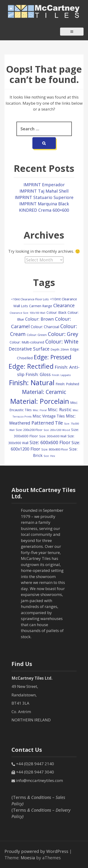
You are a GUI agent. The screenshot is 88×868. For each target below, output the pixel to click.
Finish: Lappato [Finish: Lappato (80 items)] (61, 375)
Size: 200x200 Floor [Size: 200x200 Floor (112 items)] (29, 430)
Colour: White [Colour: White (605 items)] (62, 341)
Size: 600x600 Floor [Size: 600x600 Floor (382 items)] (50, 442)
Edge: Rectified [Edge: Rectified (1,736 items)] (31, 366)
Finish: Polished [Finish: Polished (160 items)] (67, 384)
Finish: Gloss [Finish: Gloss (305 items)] (38, 374)
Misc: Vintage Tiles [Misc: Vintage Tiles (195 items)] (49, 416)
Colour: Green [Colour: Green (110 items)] (37, 335)
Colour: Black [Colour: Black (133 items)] (56, 312)
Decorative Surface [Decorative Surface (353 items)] (29, 349)
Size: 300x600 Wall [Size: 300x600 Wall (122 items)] (53, 436)
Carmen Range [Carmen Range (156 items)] (41, 306)
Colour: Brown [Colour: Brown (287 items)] (39, 319)
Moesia (28, 858)
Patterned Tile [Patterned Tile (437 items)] (47, 423)
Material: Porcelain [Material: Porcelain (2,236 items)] (40, 401)
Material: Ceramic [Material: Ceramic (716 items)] (44, 392)
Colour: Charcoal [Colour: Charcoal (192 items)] (45, 327)
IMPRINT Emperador (44, 185)
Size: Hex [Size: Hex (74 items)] (49, 456)
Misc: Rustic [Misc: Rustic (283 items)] (60, 409)
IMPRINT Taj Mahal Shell (44, 191)
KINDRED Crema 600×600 (44, 210)
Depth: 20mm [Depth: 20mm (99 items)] (60, 349)
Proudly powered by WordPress (36, 851)
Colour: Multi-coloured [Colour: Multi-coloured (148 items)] (27, 342)
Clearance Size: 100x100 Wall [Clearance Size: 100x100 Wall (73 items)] (27, 313)
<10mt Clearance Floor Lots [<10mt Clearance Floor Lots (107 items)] (30, 299)
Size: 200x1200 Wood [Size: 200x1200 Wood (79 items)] (57, 430)
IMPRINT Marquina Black (44, 204)
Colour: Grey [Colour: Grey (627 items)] (63, 334)
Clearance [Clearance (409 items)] (64, 305)
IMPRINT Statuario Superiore (44, 197)
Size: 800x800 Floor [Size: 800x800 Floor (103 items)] (55, 449)
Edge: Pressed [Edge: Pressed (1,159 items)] (53, 357)
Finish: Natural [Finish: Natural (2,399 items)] (32, 383)
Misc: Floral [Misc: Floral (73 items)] (40, 410)
